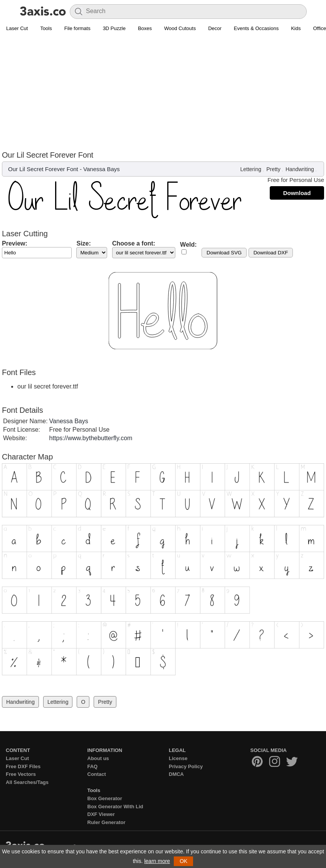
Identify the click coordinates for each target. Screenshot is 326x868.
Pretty (273, 169)
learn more (157, 861)
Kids (296, 28)
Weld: (188, 245)
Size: (83, 243)
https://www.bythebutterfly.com (91, 438)
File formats (77, 28)
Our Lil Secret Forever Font (43, 169)
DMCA (176, 774)
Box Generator (105, 798)
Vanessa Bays (102, 169)
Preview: (15, 243)
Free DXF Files (23, 766)
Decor (215, 28)
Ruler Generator (107, 822)
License (178, 758)
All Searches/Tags (27, 782)
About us (98, 758)
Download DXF (271, 253)
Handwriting (300, 169)
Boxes (145, 28)
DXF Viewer (101, 814)
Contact (97, 774)
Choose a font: (134, 243)
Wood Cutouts (180, 28)
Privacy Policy (186, 766)
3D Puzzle (114, 28)
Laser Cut (17, 28)
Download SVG (224, 253)
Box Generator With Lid (115, 807)
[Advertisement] (163, 93)
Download (297, 193)
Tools (46, 28)
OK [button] (183, 861)
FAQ (93, 766)
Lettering (250, 169)
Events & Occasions (256, 28)
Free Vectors (21, 774)
